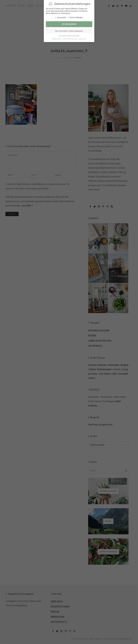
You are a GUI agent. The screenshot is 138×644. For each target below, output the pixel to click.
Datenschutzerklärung (70, 38)
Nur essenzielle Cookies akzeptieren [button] (69, 30)
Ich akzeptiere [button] (69, 23)
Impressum (82, 38)
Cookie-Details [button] (57, 38)
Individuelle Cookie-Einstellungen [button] (69, 35)
